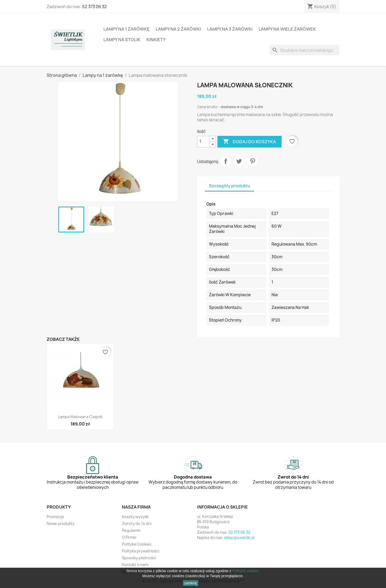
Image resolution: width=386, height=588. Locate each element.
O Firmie (129, 537)
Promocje (55, 517)
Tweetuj (239, 161)
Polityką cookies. (246, 571)
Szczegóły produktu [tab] (230, 186)
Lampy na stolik (122, 40)
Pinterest (252, 161)
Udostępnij (226, 161)
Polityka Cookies (137, 544)
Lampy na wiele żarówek (287, 29)
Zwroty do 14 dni (137, 524)
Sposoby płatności (139, 558)
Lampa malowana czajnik (80, 417)
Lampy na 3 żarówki (230, 29)
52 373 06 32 (94, 7)
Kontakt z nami (135, 565)
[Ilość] (203, 142)
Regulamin (131, 530)
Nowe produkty (61, 524)
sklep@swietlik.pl (239, 537)
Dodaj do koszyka (249, 142)
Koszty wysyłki (135, 517)
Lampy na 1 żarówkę (127, 29)
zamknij (190, 583)
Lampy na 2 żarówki (178, 29)
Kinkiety (156, 40)
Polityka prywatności (140, 551)
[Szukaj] (304, 50)
